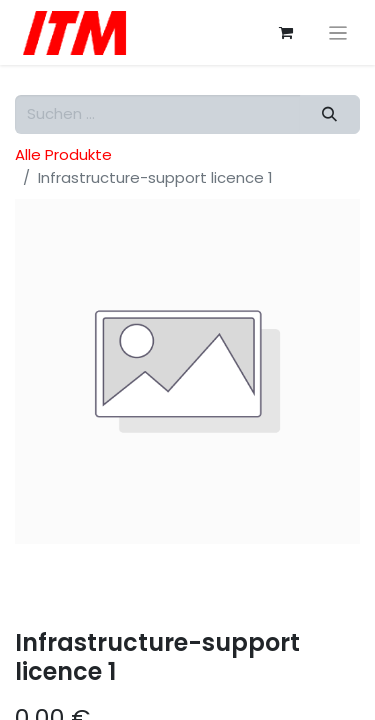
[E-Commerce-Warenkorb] (286, 33)
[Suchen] (330, 114)
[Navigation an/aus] (338, 32)
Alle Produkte (63, 154)
